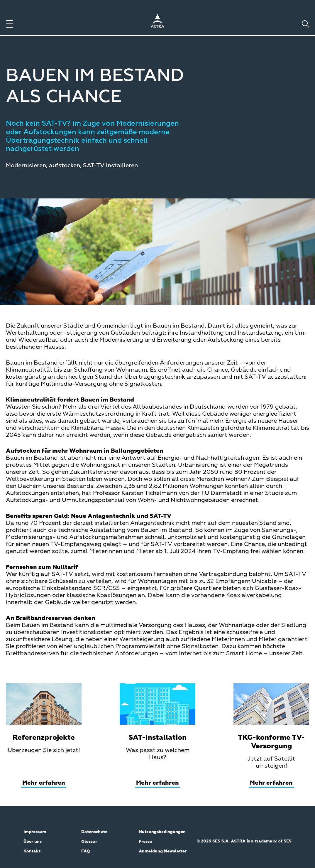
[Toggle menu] (10, 24)
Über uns (33, 842)
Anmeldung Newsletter (163, 851)
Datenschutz (94, 832)
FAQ (86, 851)
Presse (145, 842)
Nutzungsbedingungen (162, 832)
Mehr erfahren (44, 783)
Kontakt (32, 851)
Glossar (89, 842)
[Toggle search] (305, 24)
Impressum (35, 832)
